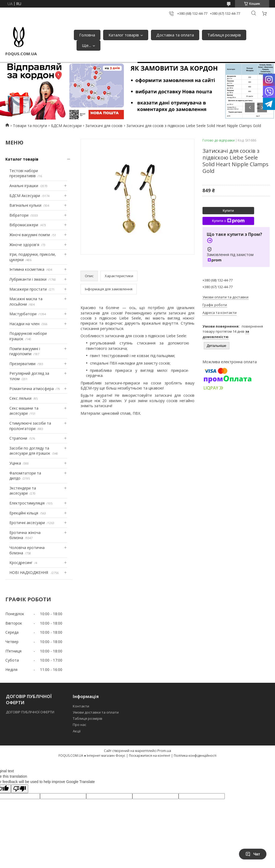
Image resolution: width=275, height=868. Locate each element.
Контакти (81, 706)
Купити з (228, 221)
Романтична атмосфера (32, 389)
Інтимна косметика (27, 269)
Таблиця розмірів (224, 35)
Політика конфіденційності (195, 756)
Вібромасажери (24, 225)
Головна (87, 35)
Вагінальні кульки (25, 205)
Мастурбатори (23, 314)
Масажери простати (28, 289)
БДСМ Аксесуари (66, 126)
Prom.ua (164, 751)
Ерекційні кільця (24, 513)
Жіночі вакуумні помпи (30, 235)
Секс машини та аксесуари (24, 411)
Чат (253, 854)
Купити (228, 211)
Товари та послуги (30, 126)
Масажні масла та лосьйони (26, 301)
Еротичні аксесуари (27, 523)
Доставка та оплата (175, 35)
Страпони (18, 438)
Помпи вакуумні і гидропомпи (25, 351)
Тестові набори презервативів (24, 173)
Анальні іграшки (24, 186)
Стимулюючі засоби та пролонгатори (30, 426)
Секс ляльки (20, 398)
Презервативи (22, 364)
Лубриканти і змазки (28, 279)
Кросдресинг (21, 563)
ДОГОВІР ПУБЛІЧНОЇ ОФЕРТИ (30, 712)
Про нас (79, 725)
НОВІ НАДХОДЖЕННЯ (29, 572)
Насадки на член (24, 324)
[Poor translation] (20, 789)
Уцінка (15, 463)
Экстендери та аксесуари (23, 491)
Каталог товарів (124, 35)
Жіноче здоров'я (24, 245)
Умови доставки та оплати (96, 712)
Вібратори (19, 215)
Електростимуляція (27, 503)
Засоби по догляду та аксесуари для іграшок (30, 451)
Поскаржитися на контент (150, 756)
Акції (77, 731)
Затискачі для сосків (104, 126)
